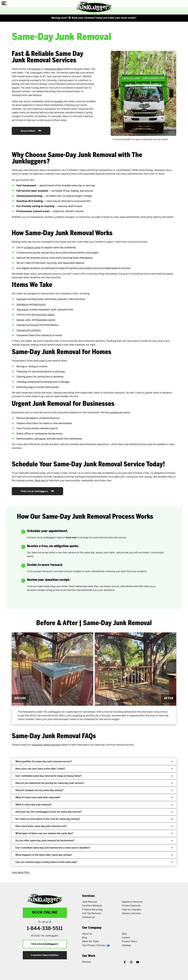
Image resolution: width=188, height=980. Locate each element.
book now (71, 538)
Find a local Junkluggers (37, 491)
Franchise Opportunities (45, 955)
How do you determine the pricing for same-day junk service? (94, 783)
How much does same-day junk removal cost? (94, 826)
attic (28, 320)
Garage (20, 320)
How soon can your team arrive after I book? (94, 769)
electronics (40, 305)
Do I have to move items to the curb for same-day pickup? (94, 819)
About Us (87, 934)
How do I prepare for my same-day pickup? (94, 790)
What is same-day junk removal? (94, 805)
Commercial (88, 917)
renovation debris (54, 69)
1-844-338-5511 (45, 929)
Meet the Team (90, 942)
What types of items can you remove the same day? (94, 833)
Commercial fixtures (27, 325)
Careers (126, 938)
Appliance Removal (132, 902)
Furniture (21, 299)
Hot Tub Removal (91, 914)
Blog (85, 938)
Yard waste (22, 310)
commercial (116, 413)
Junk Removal (90, 902)
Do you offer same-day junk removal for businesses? (94, 841)
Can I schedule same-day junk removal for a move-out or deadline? (94, 848)
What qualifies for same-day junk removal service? (94, 761)
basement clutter (46, 320)
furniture (36, 69)
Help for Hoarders (132, 910)
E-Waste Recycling (92, 910)
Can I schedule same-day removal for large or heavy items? (94, 776)
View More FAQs (21, 873)
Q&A (124, 934)
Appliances (22, 305)
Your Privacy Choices (96, 945)
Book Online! (31, 131)
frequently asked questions (46, 745)
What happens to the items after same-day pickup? (94, 855)
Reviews (87, 962)
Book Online (45, 913)
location (59, 102)
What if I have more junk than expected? (94, 797)
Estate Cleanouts (131, 906)
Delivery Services (131, 914)
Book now (40, 481)
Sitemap (126, 945)
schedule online (32, 248)
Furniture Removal (92, 906)
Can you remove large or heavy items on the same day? (94, 862)
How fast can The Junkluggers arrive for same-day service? (94, 812)
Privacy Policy (129, 942)
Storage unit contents (29, 330)
